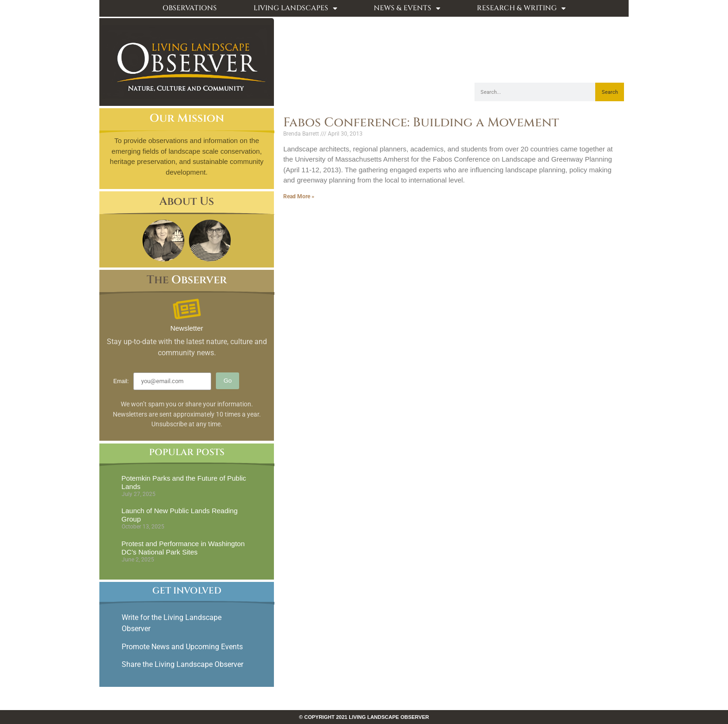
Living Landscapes (295, 9)
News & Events (407, 9)
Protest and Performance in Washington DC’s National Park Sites (183, 548)
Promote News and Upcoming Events (182, 647)
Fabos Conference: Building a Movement (421, 123)
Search (610, 92)
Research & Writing (521, 9)
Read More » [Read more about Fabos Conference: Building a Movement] (299, 196)
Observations (190, 8)
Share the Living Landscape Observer (183, 664)
